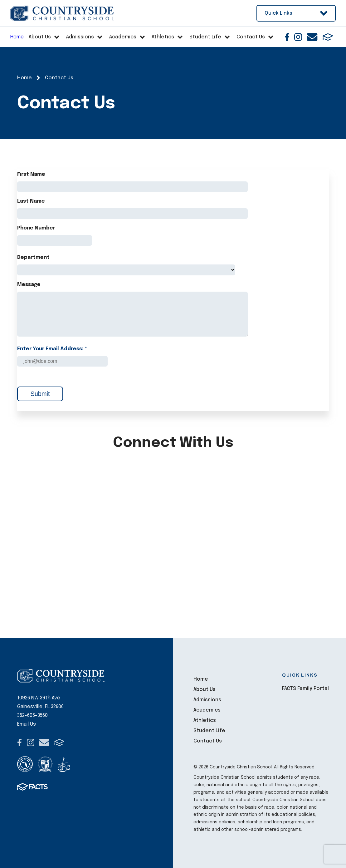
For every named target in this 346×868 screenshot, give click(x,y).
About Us (205, 690)
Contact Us (208, 741)
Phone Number (36, 228)
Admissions (207, 700)
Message (29, 285)
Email (312, 37)
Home (201, 679)
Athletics (205, 720)
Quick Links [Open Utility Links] (296, 13)
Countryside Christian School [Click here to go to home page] (62, 13)
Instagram (298, 37)
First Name (31, 174)
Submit (40, 394)
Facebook (287, 37)
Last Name (31, 201)
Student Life (209, 731)
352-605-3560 (32, 715)
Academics (207, 710)
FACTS (328, 37)
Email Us (27, 724)
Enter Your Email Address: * (52, 349)
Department (33, 257)
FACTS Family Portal (305, 689)
